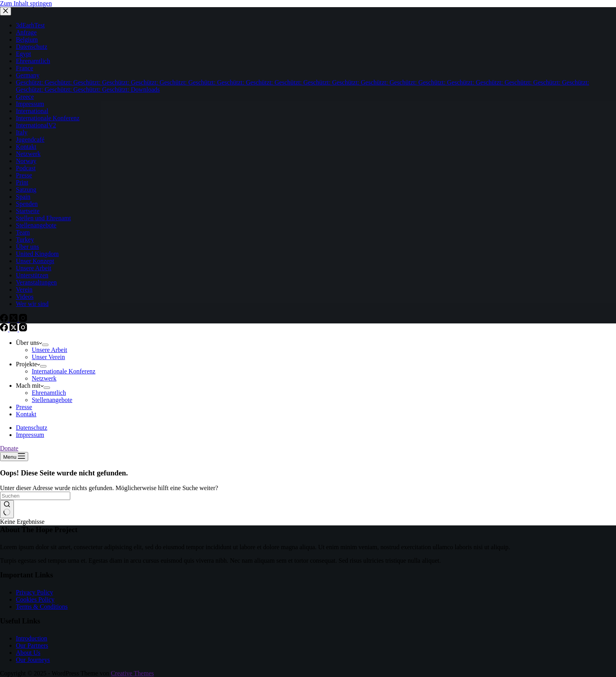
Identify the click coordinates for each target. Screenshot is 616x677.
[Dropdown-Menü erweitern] (45, 345)
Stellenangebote (52, 400)
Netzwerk (44, 378)
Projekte (28, 364)
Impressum (30, 435)
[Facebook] (5, 329)
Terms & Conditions (42, 607)
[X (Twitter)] (14, 329)
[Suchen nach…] (35, 496)
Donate (9, 448)
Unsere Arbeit (49, 350)
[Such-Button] (7, 509)
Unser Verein (48, 357)
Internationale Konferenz (64, 371)
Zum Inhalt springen (26, 3)
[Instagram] (23, 329)
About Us (28, 653)
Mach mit (30, 386)
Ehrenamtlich (49, 393)
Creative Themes (132, 673)
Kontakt (26, 414)
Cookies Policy (35, 599)
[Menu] (14, 457)
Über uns (29, 343)
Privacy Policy (35, 592)
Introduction (32, 638)
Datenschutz (32, 428)
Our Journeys (33, 660)
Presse (24, 407)
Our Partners (32, 645)
